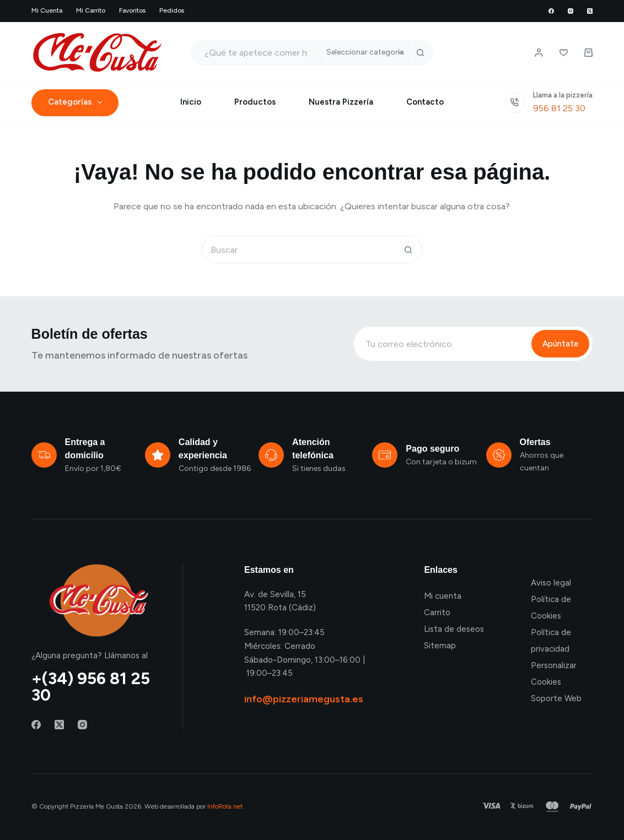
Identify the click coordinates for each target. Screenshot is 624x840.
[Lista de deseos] (564, 53)
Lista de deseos (454, 629)
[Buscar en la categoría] (365, 53)
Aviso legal (551, 583)
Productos (255, 102)
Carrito (437, 613)
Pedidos (172, 10)
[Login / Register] (539, 53)
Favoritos (132, 10)
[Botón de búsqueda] (420, 53)
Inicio (191, 102)
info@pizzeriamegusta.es (304, 699)
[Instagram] (571, 11)
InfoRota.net (225, 806)
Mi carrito (91, 10)
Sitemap (440, 646)
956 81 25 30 (559, 108)
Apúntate (560, 344)
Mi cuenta (47, 10)
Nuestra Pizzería (341, 102)
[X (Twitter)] (590, 11)
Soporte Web (556, 698)
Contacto (425, 102)
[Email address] (442, 344)
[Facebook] (551, 11)
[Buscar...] (257, 53)
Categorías (77, 102)
